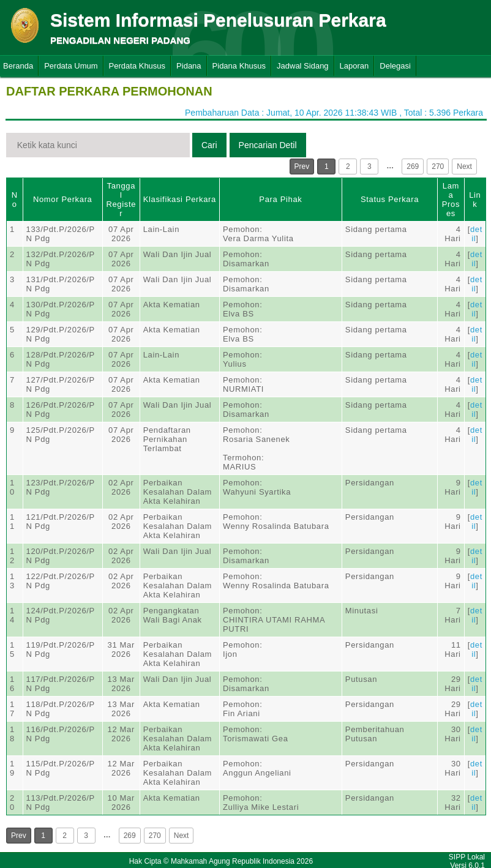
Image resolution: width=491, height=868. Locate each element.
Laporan (354, 66)
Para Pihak (280, 199)
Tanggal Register (121, 200)
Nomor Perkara (63, 199)
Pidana (189, 66)
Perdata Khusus (137, 66)
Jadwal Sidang (303, 66)
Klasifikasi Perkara (180, 199)
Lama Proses (451, 200)
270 (438, 166)
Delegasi (395, 66)
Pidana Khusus (239, 66)
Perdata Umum (71, 66)
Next (464, 166)
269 (413, 166)
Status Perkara (390, 199)
